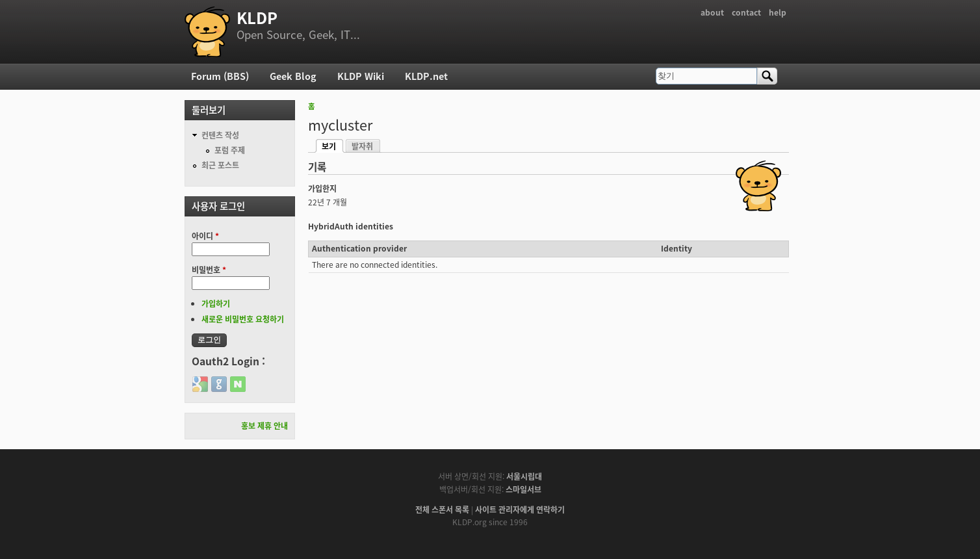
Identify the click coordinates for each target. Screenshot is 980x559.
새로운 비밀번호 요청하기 (243, 319)
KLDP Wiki (361, 76)
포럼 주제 (230, 150)
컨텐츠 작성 (220, 135)
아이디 (205, 236)
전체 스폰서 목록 (442, 510)
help (778, 12)
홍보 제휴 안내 (264, 426)
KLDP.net (426, 76)
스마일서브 (523, 489)
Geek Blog (293, 76)
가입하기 (216, 304)
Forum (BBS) (220, 76)
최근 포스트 (220, 165)
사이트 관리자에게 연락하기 (520, 510)
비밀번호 (209, 270)
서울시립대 (524, 476)
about (712, 12)
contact (746, 12)
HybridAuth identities (351, 226)
